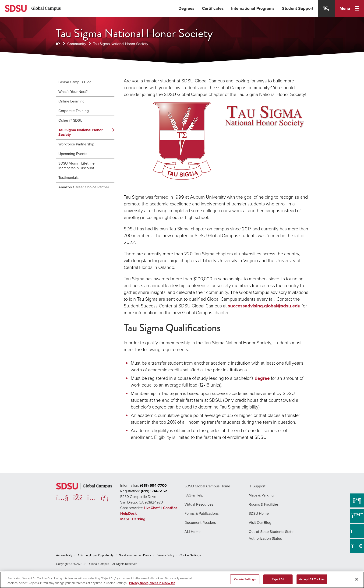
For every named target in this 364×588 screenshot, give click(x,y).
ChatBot (170, 508)
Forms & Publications (201, 513)
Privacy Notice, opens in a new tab (152, 583)
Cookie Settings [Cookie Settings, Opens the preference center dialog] (245, 579)
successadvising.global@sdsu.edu (264, 306)
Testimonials (68, 178)
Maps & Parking (261, 495)
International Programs (253, 8)
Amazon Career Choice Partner (84, 187)
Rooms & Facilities (264, 504)
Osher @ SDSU (70, 120)
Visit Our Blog (260, 523)
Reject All (278, 579)
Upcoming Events (73, 154)
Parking (139, 519)
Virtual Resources (199, 504)
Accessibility (64, 555)
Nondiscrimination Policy (135, 555)
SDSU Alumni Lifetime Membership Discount (76, 166)
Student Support (298, 8)
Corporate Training (74, 111)
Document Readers (200, 523)
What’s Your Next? (73, 92)
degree (262, 378)
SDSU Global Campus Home (207, 486)
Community (77, 44)
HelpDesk (129, 513)
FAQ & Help (194, 495)
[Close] (357, 579)
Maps (125, 519)
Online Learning (71, 101)
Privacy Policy (165, 555)
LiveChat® (152, 508)
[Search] (326, 8)
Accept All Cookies (312, 579)
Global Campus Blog (75, 82)
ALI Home (193, 532)
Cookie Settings (190, 555)
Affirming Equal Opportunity (95, 555)
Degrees (186, 8)
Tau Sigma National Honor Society (121, 44)
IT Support (257, 486)
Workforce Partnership (76, 144)
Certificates (213, 8)
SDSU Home (259, 513)
